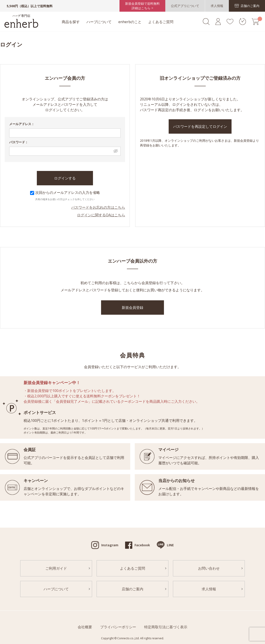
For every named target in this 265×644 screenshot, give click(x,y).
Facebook (142, 545)
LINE (170, 545)
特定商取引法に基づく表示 (166, 627)
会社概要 (85, 627)
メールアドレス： (22, 124)
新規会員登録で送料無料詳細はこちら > (143, 6)
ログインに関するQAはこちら (101, 215)
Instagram (110, 545)
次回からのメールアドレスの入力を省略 (65, 192)
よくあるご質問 (159, 22)
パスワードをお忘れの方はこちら (98, 207)
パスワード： (19, 142)
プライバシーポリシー (118, 627)
